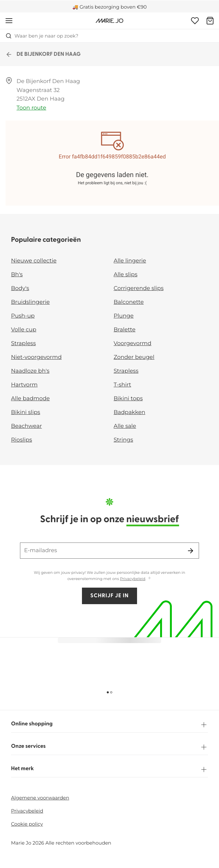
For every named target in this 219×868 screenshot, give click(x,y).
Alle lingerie (130, 261)
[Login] (195, 21)
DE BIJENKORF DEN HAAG (43, 54)
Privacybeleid (133, 579)
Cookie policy (27, 824)
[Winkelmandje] (210, 21)
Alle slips (126, 275)
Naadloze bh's (30, 371)
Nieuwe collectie (34, 261)
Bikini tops (128, 399)
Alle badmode (30, 399)
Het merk (109, 769)
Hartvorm (24, 385)
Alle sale (125, 426)
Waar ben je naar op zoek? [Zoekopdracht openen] (42, 36)
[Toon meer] (149, 578)
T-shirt (122, 385)
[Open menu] (9, 21)
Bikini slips (26, 412)
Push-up (23, 316)
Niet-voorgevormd (36, 357)
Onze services (109, 747)
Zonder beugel (134, 357)
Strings (123, 440)
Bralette (124, 330)
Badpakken (129, 412)
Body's (20, 288)
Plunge (124, 316)
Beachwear (27, 426)
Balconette (129, 302)
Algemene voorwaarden (40, 798)
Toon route (31, 108)
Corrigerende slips (139, 288)
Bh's (17, 275)
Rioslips (22, 440)
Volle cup (24, 330)
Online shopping (109, 725)
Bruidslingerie (30, 302)
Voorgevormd (133, 344)
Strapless (23, 344)
